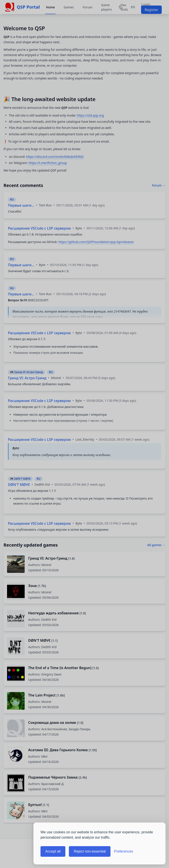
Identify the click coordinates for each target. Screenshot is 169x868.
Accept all (53, 851)
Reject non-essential (90, 851)
